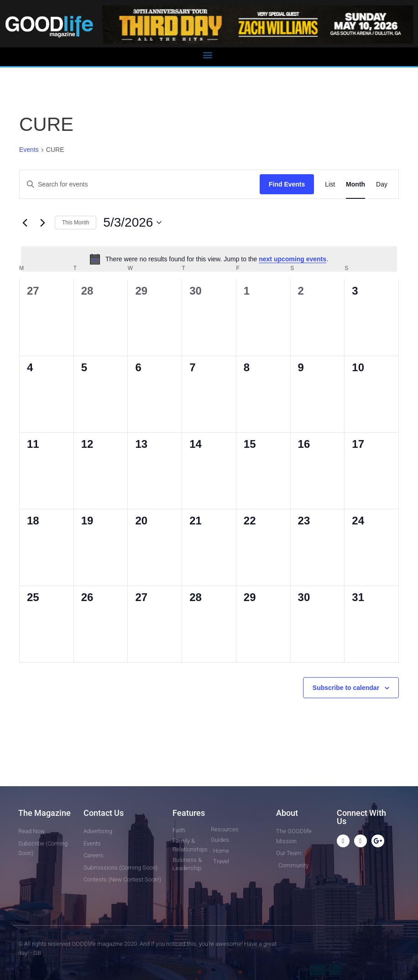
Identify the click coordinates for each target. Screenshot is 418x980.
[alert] (209, 259)
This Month (76, 223)
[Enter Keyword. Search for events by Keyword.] (140, 184)
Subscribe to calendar (346, 688)
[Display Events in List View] (330, 184)
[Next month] (42, 223)
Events (29, 150)
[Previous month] (25, 223)
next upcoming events (293, 259)
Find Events (287, 184)
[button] (207, 54)
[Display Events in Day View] (382, 184)
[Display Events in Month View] (355, 184)
